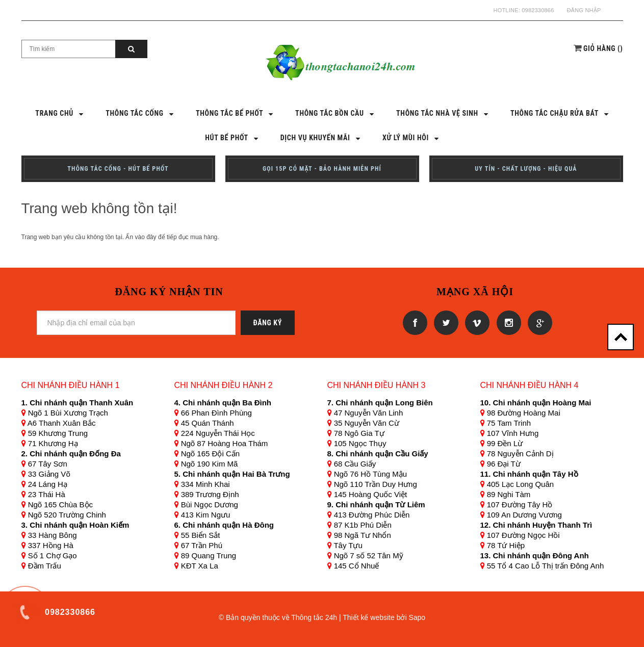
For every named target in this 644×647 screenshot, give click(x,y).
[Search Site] (69, 49)
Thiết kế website (369, 617)
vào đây (146, 237)
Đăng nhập (584, 10)
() (603, 48)
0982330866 (538, 10)
